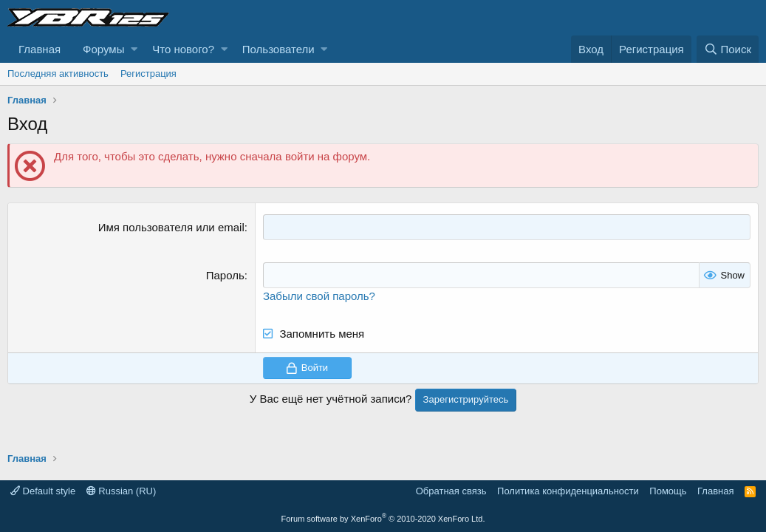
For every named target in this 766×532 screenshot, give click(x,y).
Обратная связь (451, 491)
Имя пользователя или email (171, 227)
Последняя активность (58, 74)
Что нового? (183, 49)
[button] (134, 49)
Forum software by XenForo (383, 519)
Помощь (668, 491)
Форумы (103, 49)
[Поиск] (728, 49)
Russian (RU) (122, 491)
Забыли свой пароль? (319, 296)
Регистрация (148, 74)
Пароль (225, 275)
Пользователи (278, 49)
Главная (40, 49)
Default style (43, 491)
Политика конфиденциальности (568, 491)
